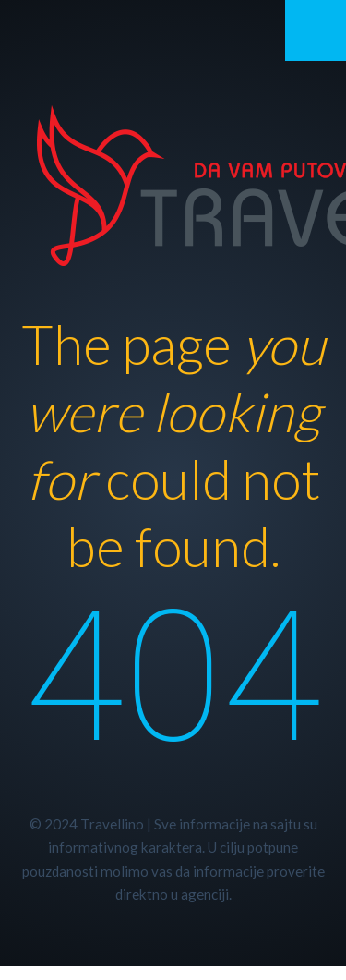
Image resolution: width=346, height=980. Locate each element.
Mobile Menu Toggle (316, 30)
